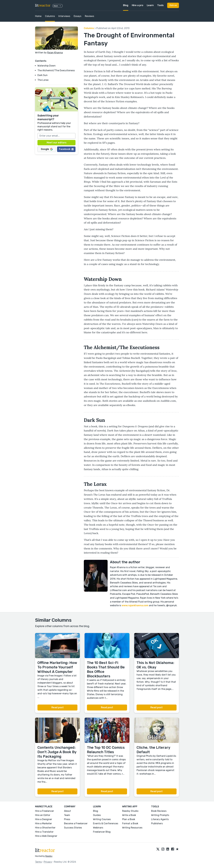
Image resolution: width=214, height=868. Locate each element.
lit (43, 5)
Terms (38, 862)
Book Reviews (159, 811)
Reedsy (49, 856)
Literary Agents (160, 819)
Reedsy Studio (130, 811)
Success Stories (73, 828)
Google (47, 149)
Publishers (157, 823)
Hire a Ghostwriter (45, 828)
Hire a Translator (44, 832)
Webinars (98, 828)
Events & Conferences (106, 823)
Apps (58, 6)
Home (38, 16)
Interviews (64, 16)
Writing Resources (132, 828)
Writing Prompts (160, 815)
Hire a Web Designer (46, 836)
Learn (150, 5)
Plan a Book (129, 819)
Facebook (66, 149)
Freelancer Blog (102, 832)
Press (67, 819)
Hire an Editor (43, 815)
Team (67, 815)
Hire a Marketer (43, 823)
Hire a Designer (44, 819)
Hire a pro (138, 5)
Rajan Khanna (55, 53)
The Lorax (43, 80)
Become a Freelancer (76, 823)
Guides (97, 815)
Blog (126, 5)
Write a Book (129, 815)
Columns (50, 16)
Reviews (89, 16)
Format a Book (130, 823)
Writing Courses (102, 819)
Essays (78, 16)
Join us (173, 5)
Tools (160, 5)
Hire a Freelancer (45, 811)
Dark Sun (43, 75)
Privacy (48, 862)
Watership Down (47, 66)
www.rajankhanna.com (135, 605)
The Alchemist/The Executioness (56, 70)
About (67, 811)
